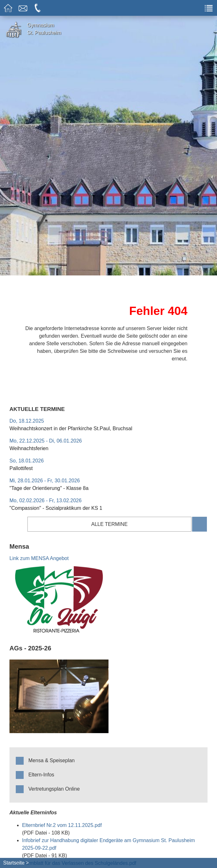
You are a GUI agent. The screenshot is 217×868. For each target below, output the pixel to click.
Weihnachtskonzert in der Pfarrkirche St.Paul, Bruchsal (71, 428)
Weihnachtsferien (29, 448)
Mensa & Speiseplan (52, 760)
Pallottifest (21, 468)
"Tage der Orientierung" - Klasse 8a (49, 488)
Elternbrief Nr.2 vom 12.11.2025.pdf (62, 825)
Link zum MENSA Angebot (39, 558)
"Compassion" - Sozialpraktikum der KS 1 (56, 508)
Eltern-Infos (41, 775)
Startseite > (16, 863)
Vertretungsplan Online (54, 789)
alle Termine (109, 524)
